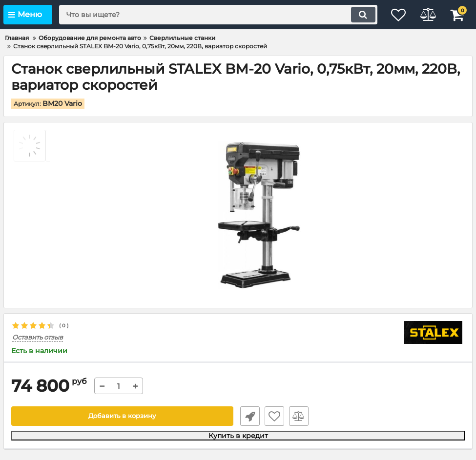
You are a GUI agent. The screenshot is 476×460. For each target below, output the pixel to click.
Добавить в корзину (122, 416)
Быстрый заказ (248, 416)
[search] (211, 15)
